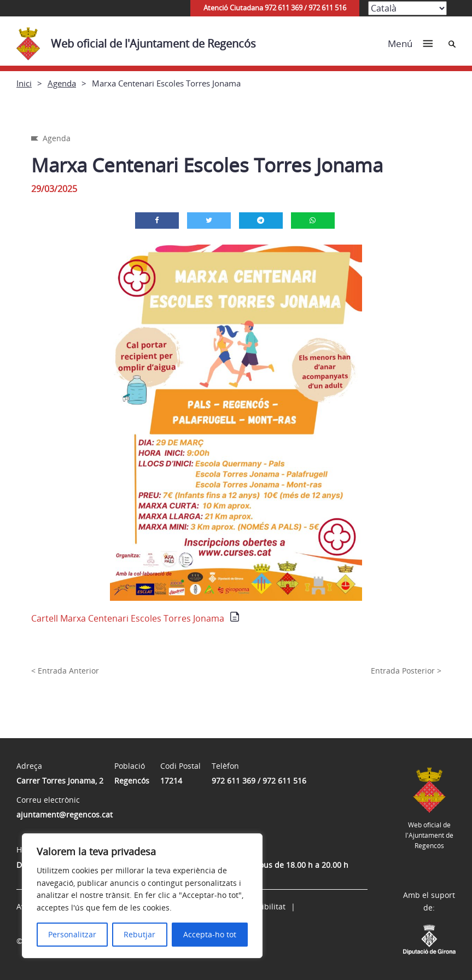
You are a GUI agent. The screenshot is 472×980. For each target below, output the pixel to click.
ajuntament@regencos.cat (65, 814)
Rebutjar (139, 934)
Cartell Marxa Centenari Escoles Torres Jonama (128, 618)
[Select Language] (407, 8)
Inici (24, 83)
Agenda (62, 83)
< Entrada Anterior (65, 671)
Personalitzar (72, 934)
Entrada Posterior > (406, 671)
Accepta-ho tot (210, 934)
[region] (142, 896)
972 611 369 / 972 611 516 (259, 781)
